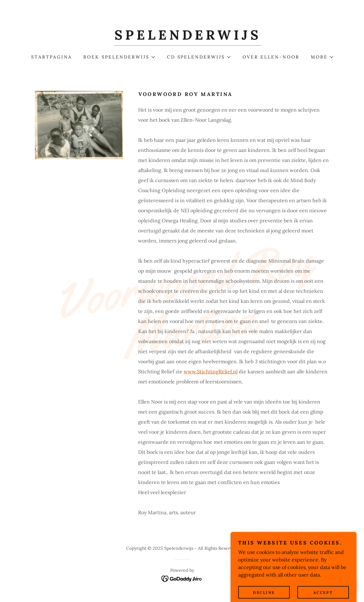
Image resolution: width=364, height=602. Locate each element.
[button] (119, 57)
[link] (188, 38)
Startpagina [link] (52, 57)
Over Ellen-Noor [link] (271, 57)
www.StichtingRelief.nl (211, 371)
